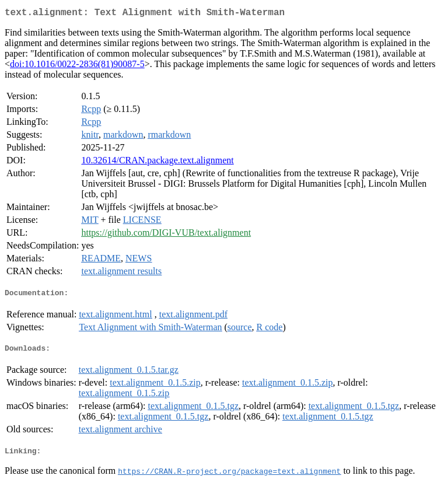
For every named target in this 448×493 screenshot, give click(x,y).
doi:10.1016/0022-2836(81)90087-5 (77, 66)
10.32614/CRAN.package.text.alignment (157, 162)
